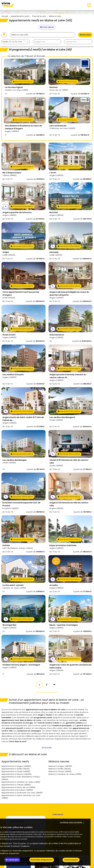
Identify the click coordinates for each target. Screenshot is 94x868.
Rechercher (85, 35)
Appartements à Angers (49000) (16, 766)
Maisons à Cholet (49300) (60, 771)
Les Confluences (58, 126)
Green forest (9, 335)
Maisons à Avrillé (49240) (60, 769)
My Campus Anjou (12, 173)
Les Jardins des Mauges (15, 460)
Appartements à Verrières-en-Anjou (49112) (21, 782)
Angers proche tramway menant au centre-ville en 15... (68, 376)
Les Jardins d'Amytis (13, 375)
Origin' (6, 252)
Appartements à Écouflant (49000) (17, 790)
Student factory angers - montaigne (21, 665)
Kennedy (54, 252)
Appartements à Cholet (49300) (16, 771)
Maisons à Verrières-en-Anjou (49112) (65, 774)
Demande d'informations (23, 82)
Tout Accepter (71, 860)
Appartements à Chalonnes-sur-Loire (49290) (22, 793)
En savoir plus (12, 860)
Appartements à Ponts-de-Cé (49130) (19, 787)
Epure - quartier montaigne (64, 625)
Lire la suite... (47, 747)
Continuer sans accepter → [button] (72, 822)
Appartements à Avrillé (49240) (16, 769)
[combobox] (16, 42)
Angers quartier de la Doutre (17, 212)
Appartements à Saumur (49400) (17, 774)
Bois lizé (54, 212)
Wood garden (9, 625)
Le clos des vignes (14, 87)
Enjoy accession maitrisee (63, 545)
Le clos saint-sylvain (13, 585)
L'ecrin (53, 173)
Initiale (6, 545)
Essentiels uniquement (42, 860)
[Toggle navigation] (89, 5)
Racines (53, 87)
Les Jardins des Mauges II (62, 417)
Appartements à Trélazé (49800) (16, 785)
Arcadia (54, 585)
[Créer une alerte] (47, 27)
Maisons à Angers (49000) (60, 766)
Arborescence (57, 335)
